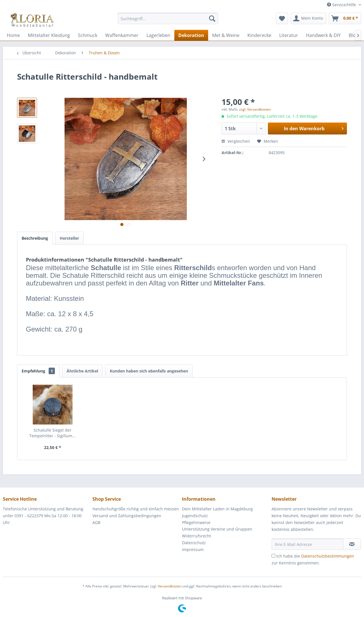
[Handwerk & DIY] (323, 35)
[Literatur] (289, 35)
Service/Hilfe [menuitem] (342, 5)
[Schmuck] (88, 35)
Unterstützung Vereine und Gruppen (217, 529)
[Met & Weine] (226, 35)
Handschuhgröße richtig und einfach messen (136, 509)
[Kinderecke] (259, 35)
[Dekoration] (191, 35)
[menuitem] (168, 21)
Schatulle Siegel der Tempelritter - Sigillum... (52, 433)
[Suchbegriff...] (168, 18)
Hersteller (69, 238)
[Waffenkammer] (122, 35)
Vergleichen (236, 141)
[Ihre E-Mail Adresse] (307, 544)
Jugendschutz (195, 516)
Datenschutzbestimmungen (328, 556)
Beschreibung (35, 238)
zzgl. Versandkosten (255, 109)
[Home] (13, 35)
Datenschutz (194, 543)
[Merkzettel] (282, 18)
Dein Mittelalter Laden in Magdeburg (217, 509)
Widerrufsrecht (197, 536)
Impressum (193, 549)
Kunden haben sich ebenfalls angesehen (149, 371)
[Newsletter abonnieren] (352, 544)
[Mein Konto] (308, 18)
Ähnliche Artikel (82, 371)
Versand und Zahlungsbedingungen (127, 516)
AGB (96, 522)
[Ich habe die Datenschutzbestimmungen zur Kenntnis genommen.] (273, 556)
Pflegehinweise (196, 522)
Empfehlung (38, 371)
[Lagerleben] (158, 35)
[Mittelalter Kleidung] (49, 35)
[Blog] (353, 35)
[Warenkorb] (345, 18)
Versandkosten (170, 586)
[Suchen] (212, 18)
